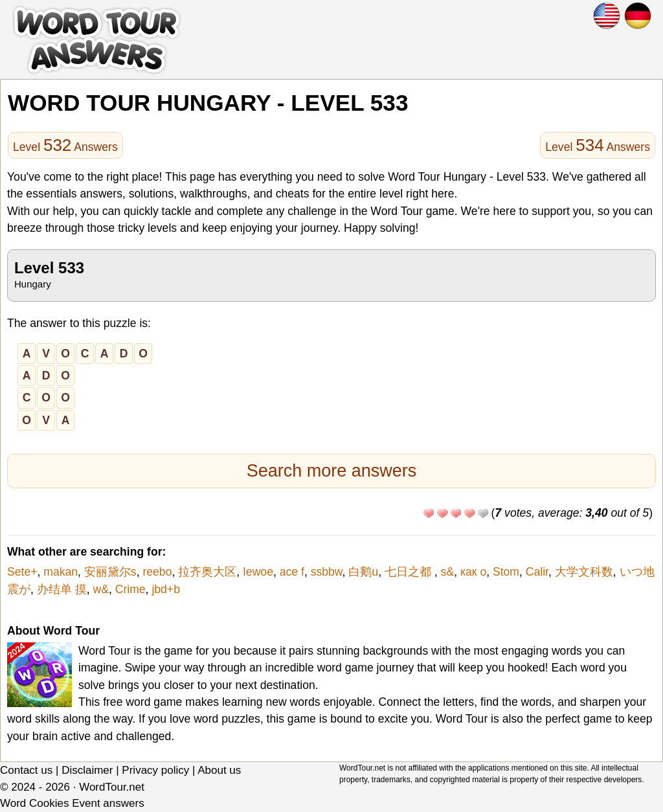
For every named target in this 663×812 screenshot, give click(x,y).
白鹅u (363, 572)
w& (100, 589)
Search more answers (332, 471)
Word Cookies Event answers (72, 803)
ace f (292, 572)
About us (219, 770)
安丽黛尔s (110, 572)
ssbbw (327, 572)
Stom (506, 572)
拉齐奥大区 (207, 572)
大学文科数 (584, 572)
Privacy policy (155, 770)
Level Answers (65, 145)
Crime (130, 589)
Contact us (26, 770)
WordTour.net (112, 787)
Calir (537, 572)
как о (473, 572)
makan (61, 572)
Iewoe (258, 572)
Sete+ (22, 572)
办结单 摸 (62, 589)
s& (448, 572)
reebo (157, 572)
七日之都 (410, 572)
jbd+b (166, 589)
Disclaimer (87, 770)
